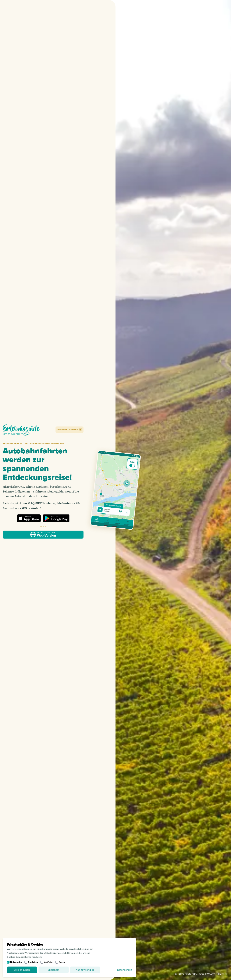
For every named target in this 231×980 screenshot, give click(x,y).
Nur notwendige (85, 970)
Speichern (54, 970)
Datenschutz (124, 970)
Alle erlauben (22, 970)
